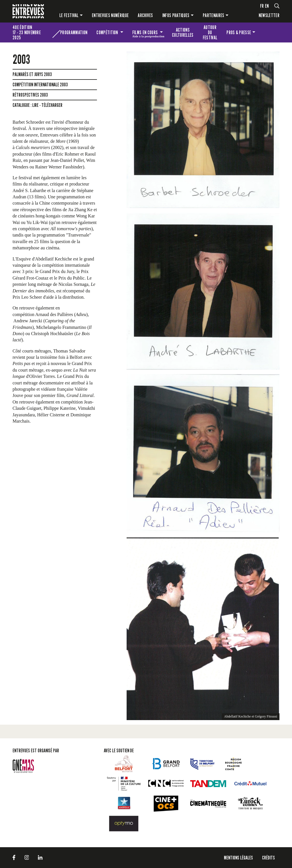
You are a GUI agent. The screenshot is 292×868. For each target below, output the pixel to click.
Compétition (108, 32)
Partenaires (214, 15)
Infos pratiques (176, 15)
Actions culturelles (183, 32)
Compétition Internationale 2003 (40, 85)
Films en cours (148, 33)
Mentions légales (238, 858)
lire (35, 105)
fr (262, 6)
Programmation (74, 32)
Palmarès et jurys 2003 (32, 74)
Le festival (69, 15)
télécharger (52, 105)
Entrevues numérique (110, 15)
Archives (145, 15)
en (267, 6)
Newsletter (269, 15)
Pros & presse (239, 32)
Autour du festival (210, 32)
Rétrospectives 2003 (30, 95)
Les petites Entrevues (270, 32)
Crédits (268, 858)
